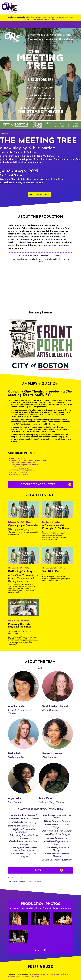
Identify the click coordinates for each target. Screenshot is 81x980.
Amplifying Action (49, 17)
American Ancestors (18, 458)
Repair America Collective (20, 474)
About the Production (33, 17)
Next (43, 950)
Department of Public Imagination (23, 463)
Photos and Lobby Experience (42, 19)
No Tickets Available (39, 195)
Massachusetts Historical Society (22, 469)
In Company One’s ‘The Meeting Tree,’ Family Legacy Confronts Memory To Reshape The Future (39, 975)
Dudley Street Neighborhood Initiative (24, 465)
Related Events (62, 17)
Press (55, 19)
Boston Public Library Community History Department (30, 460)
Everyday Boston (17, 467)
